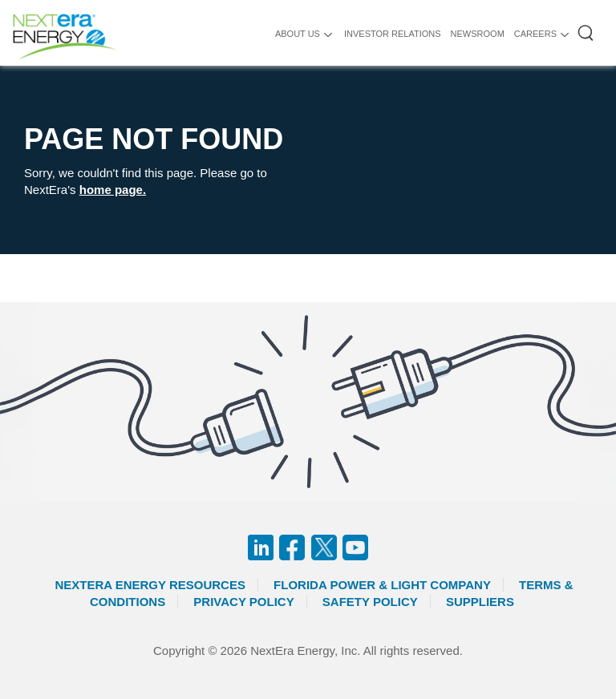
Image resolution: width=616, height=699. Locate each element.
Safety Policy (370, 602)
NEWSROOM (478, 34)
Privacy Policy (243, 602)
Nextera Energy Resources (150, 585)
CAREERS (535, 34)
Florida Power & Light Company (382, 585)
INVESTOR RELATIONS (393, 34)
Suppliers (480, 602)
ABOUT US (298, 34)
